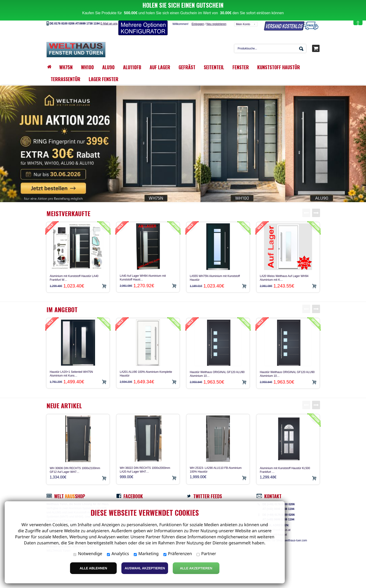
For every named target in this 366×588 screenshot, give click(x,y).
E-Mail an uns (109, 17)
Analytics (118, 553)
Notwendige (88, 553)
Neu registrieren (216, 17)
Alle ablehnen (93, 568)
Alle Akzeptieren (196, 568)
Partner (206, 553)
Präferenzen (178, 553)
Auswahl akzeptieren (145, 568)
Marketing (146, 553)
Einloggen (198, 17)
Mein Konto (243, 18)
